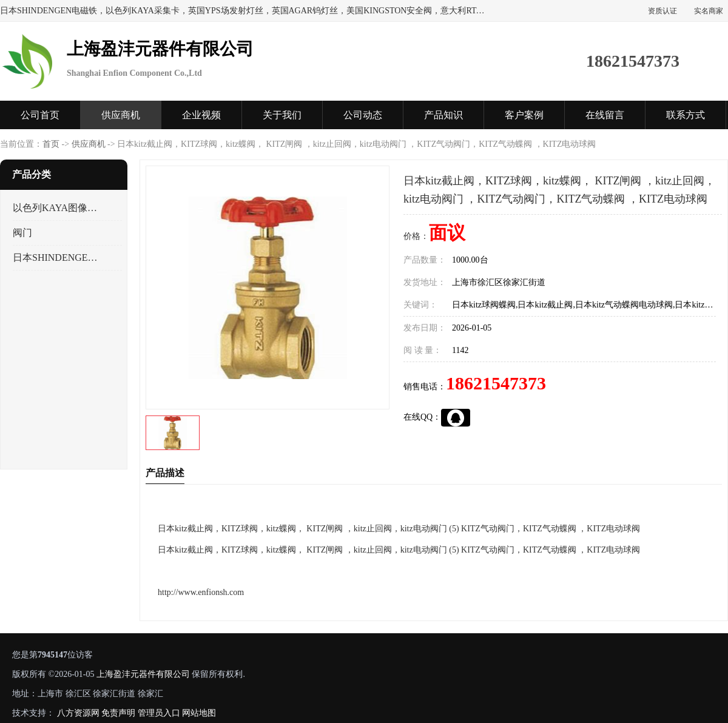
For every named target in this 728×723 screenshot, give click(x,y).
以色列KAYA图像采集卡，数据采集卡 (57, 208)
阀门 (22, 233)
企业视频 (201, 115)
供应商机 (121, 115)
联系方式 (686, 115)
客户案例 (524, 115)
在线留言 (605, 115)
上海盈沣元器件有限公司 (143, 674)
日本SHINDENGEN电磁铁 (57, 257)
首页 (51, 144)
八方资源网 (78, 713)
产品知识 (443, 115)
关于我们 (282, 115)
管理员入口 (159, 713)
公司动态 (363, 115)
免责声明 (118, 713)
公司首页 (40, 115)
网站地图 (199, 713)
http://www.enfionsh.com (201, 592)
